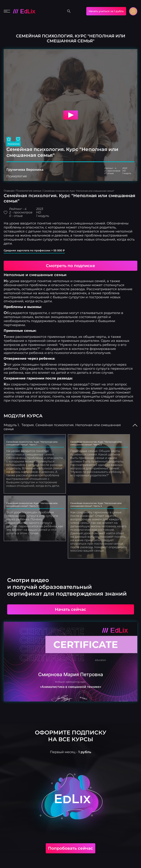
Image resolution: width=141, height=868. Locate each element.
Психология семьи (29, 191)
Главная (9, 191)
